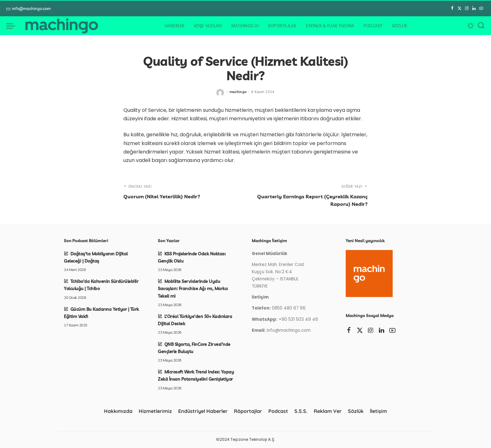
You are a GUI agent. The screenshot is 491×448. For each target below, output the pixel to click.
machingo (238, 92)
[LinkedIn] (474, 8)
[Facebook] (452, 8)
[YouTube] (481, 8)
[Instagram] (467, 8)
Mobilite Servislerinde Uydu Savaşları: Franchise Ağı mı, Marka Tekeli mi (193, 289)
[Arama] (481, 26)
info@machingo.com (28, 8)
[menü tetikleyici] (14, 26)
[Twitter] (460, 8)
